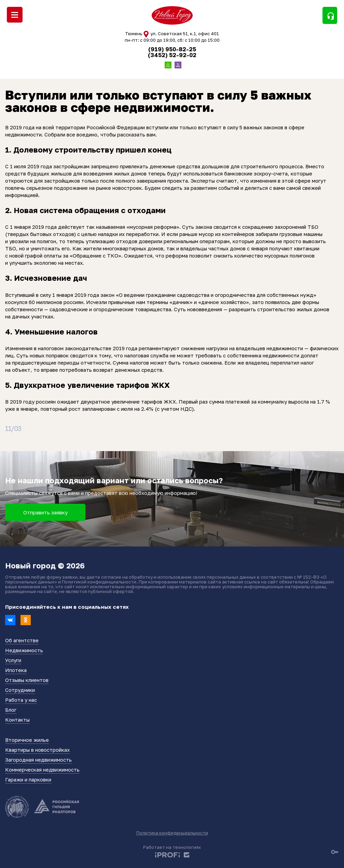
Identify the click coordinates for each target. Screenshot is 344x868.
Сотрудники (20, 690)
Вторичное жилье (27, 740)
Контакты (17, 720)
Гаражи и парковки (28, 779)
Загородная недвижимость (38, 760)
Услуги (13, 660)
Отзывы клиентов (27, 680)
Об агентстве (22, 640)
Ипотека (16, 670)
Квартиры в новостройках (37, 750)
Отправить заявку (45, 512)
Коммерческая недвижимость (42, 770)
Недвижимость (24, 650)
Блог (11, 710)
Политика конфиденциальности (172, 833)
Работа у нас (21, 700)
